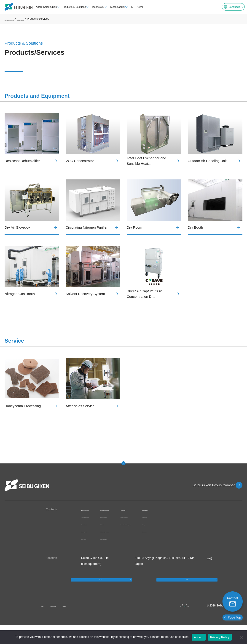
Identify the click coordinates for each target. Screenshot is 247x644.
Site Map (89, 625)
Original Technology (176, 517)
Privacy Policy (66, 625)
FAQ (187, 594)
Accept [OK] (199, 637)
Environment (219, 517)
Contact (101, 594)
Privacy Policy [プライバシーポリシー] (220, 637)
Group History (90, 549)
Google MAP (215, 568)
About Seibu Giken (44, 7)
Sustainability (115, 7)
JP (177, 625)
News (137, 7)
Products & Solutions (72, 7)
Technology (95, 7)
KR (191, 625)
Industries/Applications (135, 537)
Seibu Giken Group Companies (209, 485)
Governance (219, 531)
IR (129, 7)
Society (216, 524)
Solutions (127, 529)
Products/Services (133, 522)
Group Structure (92, 534)
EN (184, 625)
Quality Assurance (133, 544)
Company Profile (92, 542)
